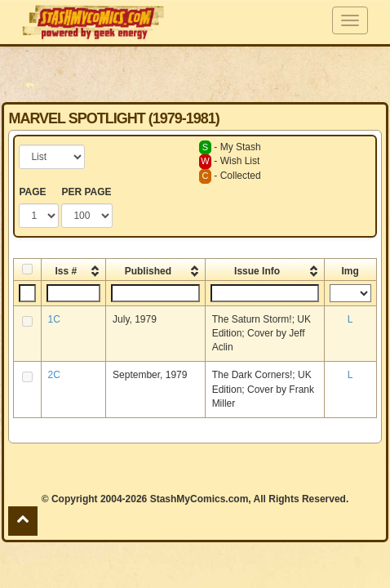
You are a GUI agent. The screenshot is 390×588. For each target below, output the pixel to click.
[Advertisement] (195, 73)
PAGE (32, 192)
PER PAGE (86, 192)
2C (54, 375)
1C (54, 319)
